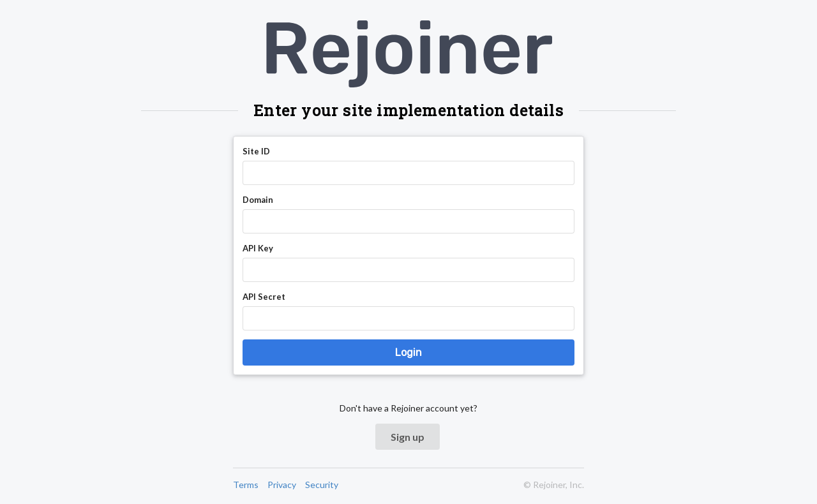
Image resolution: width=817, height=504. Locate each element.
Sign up (408, 437)
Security (322, 485)
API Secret (264, 297)
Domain (258, 200)
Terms (246, 485)
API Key (258, 248)
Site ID (256, 151)
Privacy (282, 485)
